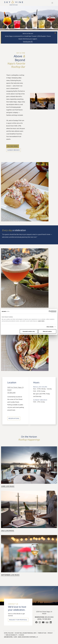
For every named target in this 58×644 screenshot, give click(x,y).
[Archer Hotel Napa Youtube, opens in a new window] (43, 623)
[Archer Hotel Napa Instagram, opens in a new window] (40, 623)
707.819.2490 (11, 393)
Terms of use (42, 633)
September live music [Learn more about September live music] (10, 575)
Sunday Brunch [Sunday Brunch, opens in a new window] (13, 150)
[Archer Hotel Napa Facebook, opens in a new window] (36, 623)
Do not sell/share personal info (26, 633)
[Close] (55, 33)
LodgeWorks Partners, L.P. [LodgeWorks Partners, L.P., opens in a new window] (30, 637)
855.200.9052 (49, 617)
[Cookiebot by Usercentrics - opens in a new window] (50, 311)
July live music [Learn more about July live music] (8, 531)
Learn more (41, 321)
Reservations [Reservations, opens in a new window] (14, 418)
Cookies (21, 635)
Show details (50, 327)
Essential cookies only (29, 331)
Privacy (50, 633)
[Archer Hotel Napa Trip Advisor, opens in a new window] (47, 623)
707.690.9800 (47, 619)
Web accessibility (11, 635)
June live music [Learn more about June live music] (8, 486)
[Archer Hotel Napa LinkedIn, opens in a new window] (51, 623)
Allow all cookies (47, 331)
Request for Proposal (18, 620)
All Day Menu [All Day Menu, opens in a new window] (13, 146)
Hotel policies (9, 633)
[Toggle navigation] (52, 3)
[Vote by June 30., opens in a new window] (28, 42)
